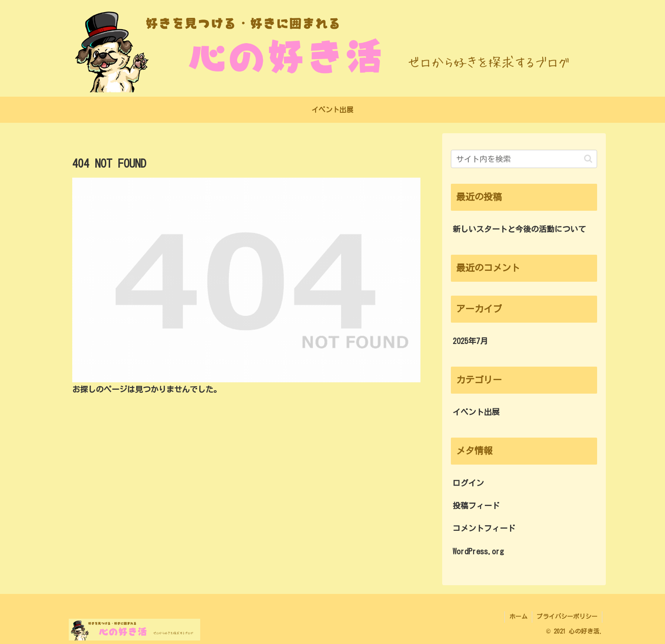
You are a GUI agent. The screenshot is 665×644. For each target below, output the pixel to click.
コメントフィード (484, 528)
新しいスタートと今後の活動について (519, 229)
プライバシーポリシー (567, 617)
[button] (588, 159)
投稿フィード (476, 506)
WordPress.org (478, 551)
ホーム (518, 617)
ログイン (468, 483)
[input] (524, 159)
